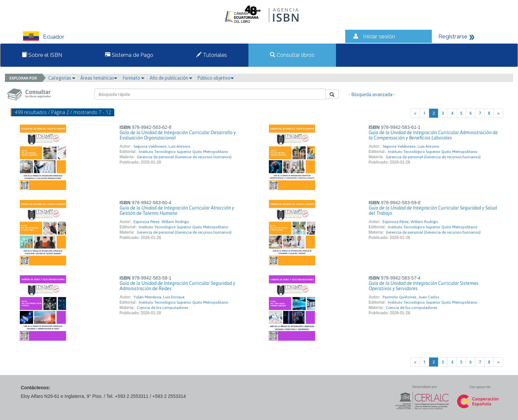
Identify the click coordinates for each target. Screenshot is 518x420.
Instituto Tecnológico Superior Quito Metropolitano (184, 152)
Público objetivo (216, 78)
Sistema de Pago (129, 55)
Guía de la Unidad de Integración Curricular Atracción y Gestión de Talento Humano (177, 210)
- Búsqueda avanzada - (372, 95)
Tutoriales (212, 55)
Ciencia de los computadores (162, 308)
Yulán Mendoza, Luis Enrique (159, 297)
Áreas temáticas (99, 78)
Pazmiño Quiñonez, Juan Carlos (411, 297)
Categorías (62, 78)
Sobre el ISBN (42, 55)
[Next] (498, 113)
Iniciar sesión (379, 36)
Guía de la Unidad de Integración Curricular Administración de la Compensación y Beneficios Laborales (433, 135)
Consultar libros (292, 55)
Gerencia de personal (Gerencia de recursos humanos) (184, 157)
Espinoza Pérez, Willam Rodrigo (161, 222)
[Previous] (415, 113)
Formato (133, 78)
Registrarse (453, 36)
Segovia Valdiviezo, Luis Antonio (162, 146)
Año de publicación (171, 78)
